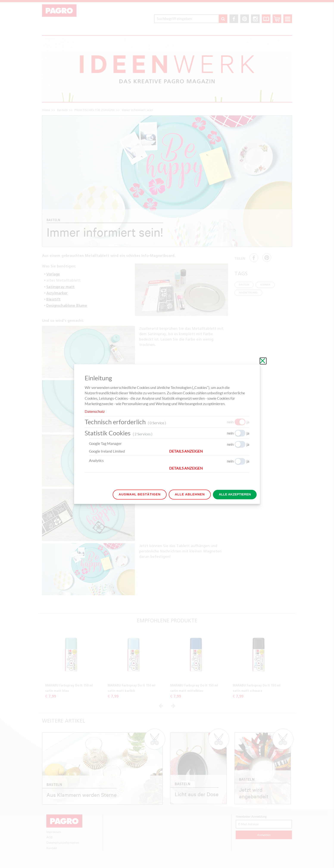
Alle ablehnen (190, 494)
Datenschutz (95, 411)
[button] (209, 451)
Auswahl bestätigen (140, 494)
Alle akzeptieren (235, 494)
